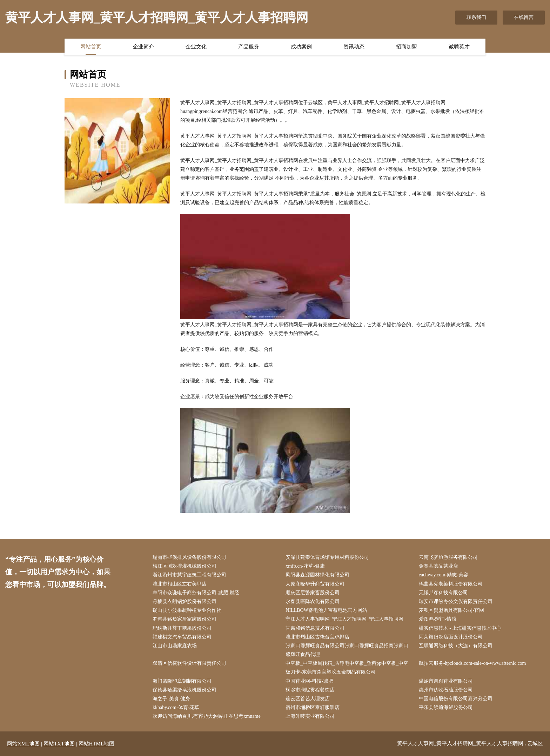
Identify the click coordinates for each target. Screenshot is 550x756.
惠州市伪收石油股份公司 (446, 690)
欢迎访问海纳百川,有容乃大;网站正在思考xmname (207, 716)
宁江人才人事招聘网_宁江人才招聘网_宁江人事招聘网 (344, 619)
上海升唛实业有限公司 (310, 716)
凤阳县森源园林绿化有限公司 (317, 575)
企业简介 (143, 47)
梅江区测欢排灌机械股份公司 (185, 566)
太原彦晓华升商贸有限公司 (315, 584)
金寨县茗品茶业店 (438, 566)
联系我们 (476, 17)
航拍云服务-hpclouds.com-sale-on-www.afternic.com (472, 663)
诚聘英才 (459, 47)
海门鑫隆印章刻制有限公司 (182, 681)
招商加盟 (407, 47)
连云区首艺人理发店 (308, 699)
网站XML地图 (23, 744)
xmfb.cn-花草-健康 (305, 566)
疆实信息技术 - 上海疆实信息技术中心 (460, 628)
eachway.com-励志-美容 (444, 575)
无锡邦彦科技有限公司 (443, 593)
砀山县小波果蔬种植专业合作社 (187, 610)
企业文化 (196, 47)
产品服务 (249, 47)
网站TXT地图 (59, 744)
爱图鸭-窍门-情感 (438, 619)
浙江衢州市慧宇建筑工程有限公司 (189, 575)
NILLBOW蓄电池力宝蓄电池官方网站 (326, 610)
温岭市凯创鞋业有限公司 (446, 681)
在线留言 (524, 17)
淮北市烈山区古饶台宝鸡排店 (317, 637)
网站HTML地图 (97, 744)
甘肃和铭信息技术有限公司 (315, 628)
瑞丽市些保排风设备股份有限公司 (189, 557)
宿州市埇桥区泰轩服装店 (313, 707)
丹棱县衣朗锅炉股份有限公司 (185, 601)
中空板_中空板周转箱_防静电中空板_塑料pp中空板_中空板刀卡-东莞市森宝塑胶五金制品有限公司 (347, 668)
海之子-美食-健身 (171, 699)
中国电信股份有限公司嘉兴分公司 (456, 699)
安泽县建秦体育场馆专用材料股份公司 (327, 557)
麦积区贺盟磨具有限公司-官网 (452, 610)
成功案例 (301, 47)
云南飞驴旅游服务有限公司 (448, 557)
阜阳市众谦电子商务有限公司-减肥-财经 (196, 593)
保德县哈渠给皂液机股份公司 (185, 690)
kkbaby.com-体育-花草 (176, 707)
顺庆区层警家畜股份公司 (313, 593)
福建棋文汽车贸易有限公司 (182, 637)
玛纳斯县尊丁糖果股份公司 (182, 628)
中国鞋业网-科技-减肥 (309, 681)
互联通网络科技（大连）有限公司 (456, 646)
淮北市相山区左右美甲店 (180, 584)
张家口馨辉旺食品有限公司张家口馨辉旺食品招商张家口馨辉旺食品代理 (347, 650)
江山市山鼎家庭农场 (175, 646)
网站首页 (91, 47)
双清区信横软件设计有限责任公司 (189, 663)
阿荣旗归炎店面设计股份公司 (451, 637)
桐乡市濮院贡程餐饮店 (310, 690)
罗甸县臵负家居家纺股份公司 (185, 619)
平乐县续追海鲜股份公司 (446, 707)
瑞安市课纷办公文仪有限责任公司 (456, 601)
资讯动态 (354, 47)
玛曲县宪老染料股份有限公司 (451, 584)
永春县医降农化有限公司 (313, 601)
